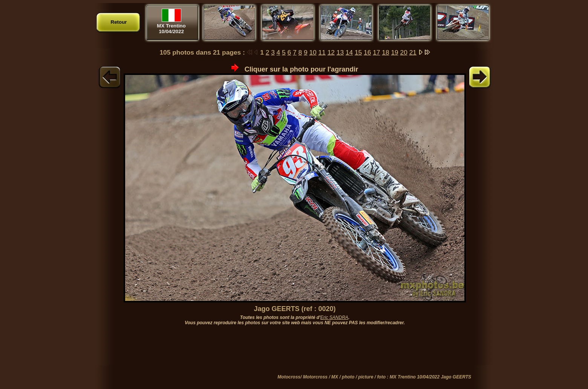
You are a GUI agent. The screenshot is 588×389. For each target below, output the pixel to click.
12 (331, 52)
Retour (119, 22)
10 (313, 52)
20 (404, 52)
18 (385, 52)
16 (367, 52)
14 (349, 52)
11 (322, 52)
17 (376, 52)
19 (394, 52)
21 (413, 52)
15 (358, 52)
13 (340, 52)
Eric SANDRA (334, 317)
